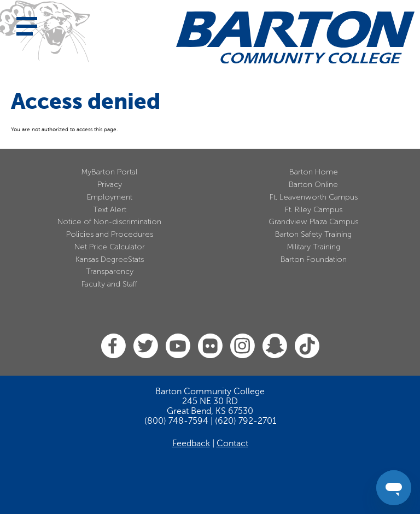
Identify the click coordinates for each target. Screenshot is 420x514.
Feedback (191, 443)
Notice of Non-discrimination (109, 222)
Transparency (110, 271)
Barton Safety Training (313, 234)
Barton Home (314, 172)
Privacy (110, 185)
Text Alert (110, 210)
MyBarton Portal (109, 172)
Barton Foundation (314, 259)
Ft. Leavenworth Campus (314, 197)
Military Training (314, 247)
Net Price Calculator (110, 247)
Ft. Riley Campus (314, 210)
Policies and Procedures (110, 234)
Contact (232, 443)
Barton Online (313, 185)
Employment (110, 197)
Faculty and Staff (109, 284)
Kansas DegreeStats (110, 259)
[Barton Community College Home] (295, 37)
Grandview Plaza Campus (313, 222)
